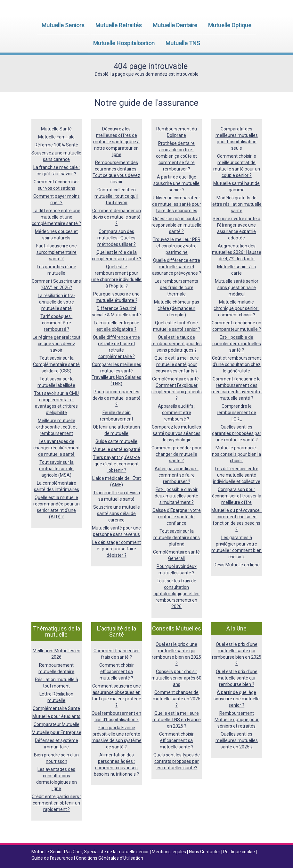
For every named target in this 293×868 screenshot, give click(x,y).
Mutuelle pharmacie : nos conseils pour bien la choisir (236, 454)
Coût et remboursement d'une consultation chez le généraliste (236, 364)
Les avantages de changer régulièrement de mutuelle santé (57, 448)
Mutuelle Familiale (56, 137)
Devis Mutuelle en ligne (237, 565)
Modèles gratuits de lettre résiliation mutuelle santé (236, 204)
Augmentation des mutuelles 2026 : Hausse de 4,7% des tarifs (237, 252)
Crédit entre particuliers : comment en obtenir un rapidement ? (56, 803)
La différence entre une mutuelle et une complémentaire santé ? (56, 217)
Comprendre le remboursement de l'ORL (236, 413)
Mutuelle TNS (183, 43)
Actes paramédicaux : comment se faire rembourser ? (177, 475)
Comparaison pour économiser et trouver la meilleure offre (237, 496)
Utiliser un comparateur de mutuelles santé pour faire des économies (177, 204)
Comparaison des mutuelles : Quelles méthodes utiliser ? (117, 238)
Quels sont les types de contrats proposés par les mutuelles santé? (177, 761)
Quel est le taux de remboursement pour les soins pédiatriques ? (177, 344)
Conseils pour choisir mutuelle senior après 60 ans (176, 678)
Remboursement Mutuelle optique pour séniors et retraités (237, 720)
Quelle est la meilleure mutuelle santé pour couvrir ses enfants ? (177, 364)
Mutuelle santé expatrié (116, 449)
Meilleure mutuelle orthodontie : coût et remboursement (57, 427)
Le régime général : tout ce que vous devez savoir (57, 344)
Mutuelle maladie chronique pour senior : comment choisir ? (236, 308)
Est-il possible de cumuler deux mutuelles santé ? (237, 344)
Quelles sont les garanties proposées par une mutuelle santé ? (237, 433)
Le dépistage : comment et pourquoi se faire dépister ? (117, 549)
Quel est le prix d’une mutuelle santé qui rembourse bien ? (237, 678)
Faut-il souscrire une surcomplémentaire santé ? (57, 252)
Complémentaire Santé (56, 708)
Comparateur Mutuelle (57, 724)
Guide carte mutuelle (116, 441)
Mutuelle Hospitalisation (124, 43)
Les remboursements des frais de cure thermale (176, 288)
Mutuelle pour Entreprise (57, 732)
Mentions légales (169, 852)
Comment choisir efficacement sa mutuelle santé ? (117, 672)
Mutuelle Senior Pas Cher (57, 852)
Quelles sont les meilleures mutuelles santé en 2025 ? (237, 740)
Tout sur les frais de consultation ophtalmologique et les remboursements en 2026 (176, 594)
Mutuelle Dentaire (175, 25)
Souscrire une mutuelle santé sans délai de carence (117, 513)
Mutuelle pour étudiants (56, 716)
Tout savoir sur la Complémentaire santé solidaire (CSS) (56, 364)
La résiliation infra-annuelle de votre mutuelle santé (57, 302)
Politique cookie (240, 852)
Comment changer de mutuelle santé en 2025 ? (177, 699)
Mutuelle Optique (230, 25)
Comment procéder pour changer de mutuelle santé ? (176, 454)
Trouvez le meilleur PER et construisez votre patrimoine (177, 246)
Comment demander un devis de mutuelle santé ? (117, 217)
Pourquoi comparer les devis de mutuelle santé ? (117, 398)
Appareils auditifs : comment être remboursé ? (177, 413)
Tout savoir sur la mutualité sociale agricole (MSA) (56, 469)
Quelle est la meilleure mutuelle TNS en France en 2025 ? (177, 720)
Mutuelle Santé (56, 129)
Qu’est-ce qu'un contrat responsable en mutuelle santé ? (176, 225)
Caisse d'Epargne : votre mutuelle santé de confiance (177, 517)
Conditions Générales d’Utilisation (110, 858)
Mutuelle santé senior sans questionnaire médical (237, 288)
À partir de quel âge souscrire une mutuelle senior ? (176, 183)
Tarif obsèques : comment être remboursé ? (56, 323)
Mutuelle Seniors (63, 25)
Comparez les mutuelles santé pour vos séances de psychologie (176, 433)
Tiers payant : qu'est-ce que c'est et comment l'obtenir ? (116, 464)
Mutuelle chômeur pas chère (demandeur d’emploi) (177, 308)
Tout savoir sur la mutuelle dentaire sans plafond (177, 538)
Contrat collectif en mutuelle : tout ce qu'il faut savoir (116, 196)
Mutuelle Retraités (119, 25)
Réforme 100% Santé (56, 145)
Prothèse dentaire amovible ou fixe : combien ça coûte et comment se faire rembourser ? (176, 156)
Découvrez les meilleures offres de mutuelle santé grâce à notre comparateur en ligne (116, 142)
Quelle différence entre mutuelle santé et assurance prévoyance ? (177, 267)
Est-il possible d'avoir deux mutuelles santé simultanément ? (176, 496)
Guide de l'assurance (53, 858)
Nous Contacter (205, 852)
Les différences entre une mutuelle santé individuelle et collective (237, 475)
